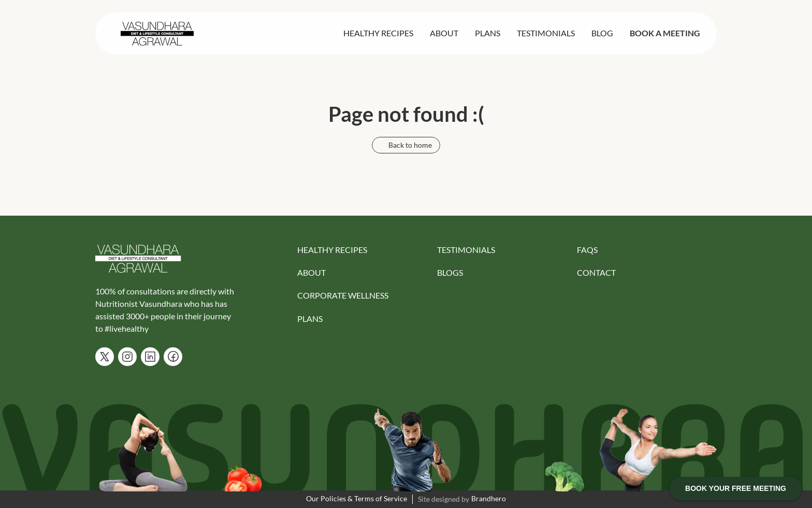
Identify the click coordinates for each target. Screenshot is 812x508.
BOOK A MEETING (665, 33)
